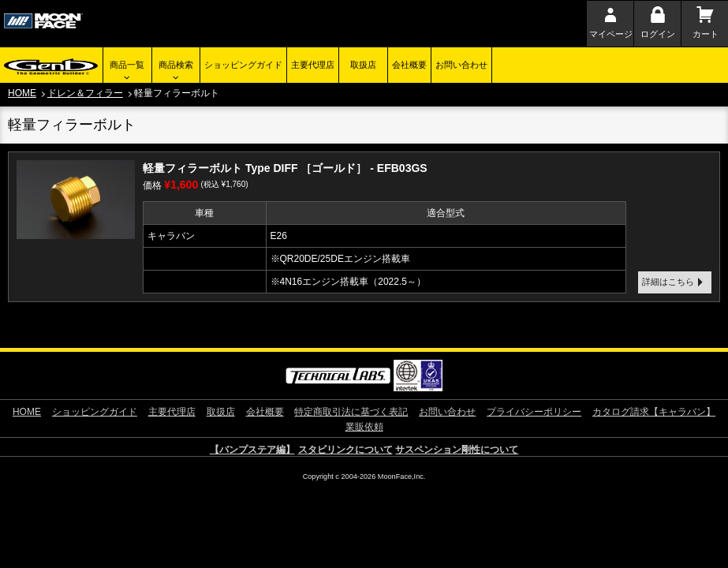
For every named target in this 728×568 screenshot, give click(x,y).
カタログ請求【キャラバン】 (654, 412)
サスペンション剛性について (457, 450)
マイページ (611, 34)
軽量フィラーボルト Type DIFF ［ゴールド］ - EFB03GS (285, 168)
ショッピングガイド (243, 65)
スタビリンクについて (345, 450)
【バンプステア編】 (252, 450)
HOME (22, 93)
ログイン (658, 34)
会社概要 (409, 65)
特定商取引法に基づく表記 (351, 412)
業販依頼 (364, 427)
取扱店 (363, 65)
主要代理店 (313, 65)
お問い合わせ (461, 65)
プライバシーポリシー (534, 412)
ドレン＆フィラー (85, 93)
